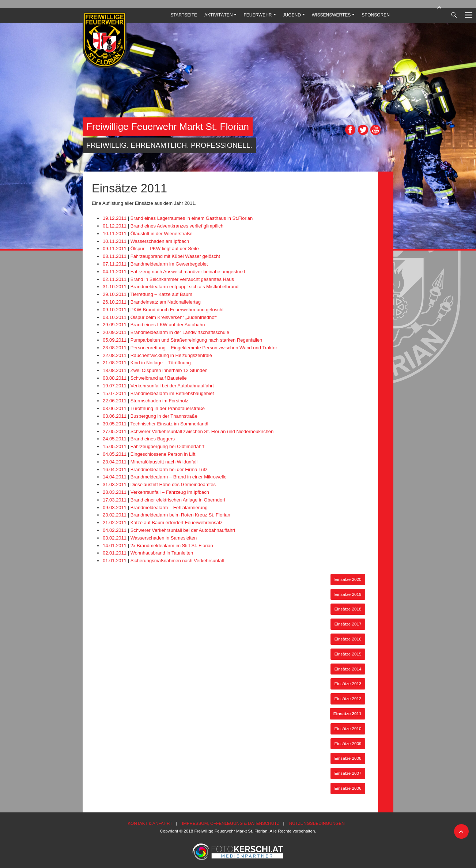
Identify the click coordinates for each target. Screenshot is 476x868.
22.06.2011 (115, 401)
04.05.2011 (115, 454)
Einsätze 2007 (348, 773)
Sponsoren (376, 15)
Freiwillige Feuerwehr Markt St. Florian (168, 127)
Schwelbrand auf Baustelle (159, 378)
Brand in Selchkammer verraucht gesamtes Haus (182, 279)
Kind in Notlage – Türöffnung (161, 363)
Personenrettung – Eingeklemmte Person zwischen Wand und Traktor (204, 348)
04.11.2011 (115, 272)
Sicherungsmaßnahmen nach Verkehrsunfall (177, 561)
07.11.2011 (115, 264)
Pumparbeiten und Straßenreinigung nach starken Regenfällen (197, 340)
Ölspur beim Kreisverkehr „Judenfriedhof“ (174, 317)
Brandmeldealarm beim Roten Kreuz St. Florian (180, 515)
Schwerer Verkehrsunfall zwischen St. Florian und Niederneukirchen (202, 431)
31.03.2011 (115, 484)
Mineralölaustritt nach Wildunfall (164, 462)
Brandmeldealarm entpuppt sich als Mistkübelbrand (185, 287)
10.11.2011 (115, 234)
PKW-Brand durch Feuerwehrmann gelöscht (177, 310)
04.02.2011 (115, 530)
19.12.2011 (115, 218)
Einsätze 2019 (348, 594)
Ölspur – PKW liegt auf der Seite (165, 249)
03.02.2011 (115, 538)
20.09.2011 (115, 332)
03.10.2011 (115, 317)
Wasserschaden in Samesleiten (164, 538)
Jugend (292, 15)
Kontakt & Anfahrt (150, 823)
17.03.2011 (115, 500)
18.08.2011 (115, 370)
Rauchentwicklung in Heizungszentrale (171, 355)
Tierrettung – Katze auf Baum (161, 294)
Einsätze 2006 (348, 788)
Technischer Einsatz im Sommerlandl (169, 424)
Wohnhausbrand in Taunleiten (162, 553)
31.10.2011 (115, 287)
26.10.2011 (115, 302)
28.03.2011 (115, 492)
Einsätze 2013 (348, 683)
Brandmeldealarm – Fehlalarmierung (169, 508)
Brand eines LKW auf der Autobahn (168, 325)
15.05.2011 (115, 446)
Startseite (184, 15)
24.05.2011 (115, 439)
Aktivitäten (218, 15)
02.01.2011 (115, 553)
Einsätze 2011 (347, 713)
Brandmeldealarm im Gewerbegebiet (169, 264)
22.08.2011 (115, 355)
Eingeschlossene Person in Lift (163, 454)
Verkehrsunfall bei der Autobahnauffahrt (172, 386)
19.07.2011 (115, 386)
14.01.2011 (115, 546)
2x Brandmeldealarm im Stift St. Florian (172, 546)
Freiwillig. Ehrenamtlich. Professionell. (169, 145)
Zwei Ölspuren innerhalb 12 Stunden (169, 370)
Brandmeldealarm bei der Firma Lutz (169, 469)
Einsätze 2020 (348, 579)
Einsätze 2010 (348, 728)
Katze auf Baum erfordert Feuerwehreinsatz (177, 523)
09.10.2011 (115, 310)
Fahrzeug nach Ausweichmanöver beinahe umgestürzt (188, 272)
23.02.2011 (115, 515)
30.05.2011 (115, 424)
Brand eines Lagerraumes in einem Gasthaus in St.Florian (192, 218)
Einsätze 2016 (348, 639)
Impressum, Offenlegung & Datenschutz (231, 823)
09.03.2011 (115, 508)
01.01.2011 (115, 561)
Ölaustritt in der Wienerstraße (162, 234)
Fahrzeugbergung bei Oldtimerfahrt (167, 446)
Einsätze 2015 (348, 654)
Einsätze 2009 (348, 743)
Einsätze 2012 (348, 698)
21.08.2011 (115, 363)
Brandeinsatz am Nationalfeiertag (166, 302)
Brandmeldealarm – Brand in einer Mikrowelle (179, 477)
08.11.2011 (115, 256)
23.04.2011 (115, 462)
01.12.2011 (115, 226)
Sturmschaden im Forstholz (159, 401)
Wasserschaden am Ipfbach (160, 241)
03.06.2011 (115, 408)
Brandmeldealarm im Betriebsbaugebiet (172, 393)
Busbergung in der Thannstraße (164, 416)
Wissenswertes (331, 15)
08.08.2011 (115, 378)
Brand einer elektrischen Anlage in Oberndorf (178, 500)
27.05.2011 (115, 431)
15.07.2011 (115, 393)
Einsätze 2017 (348, 624)
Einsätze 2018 (348, 609)
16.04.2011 (115, 469)
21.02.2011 (115, 523)
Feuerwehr (258, 15)
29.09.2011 (115, 325)
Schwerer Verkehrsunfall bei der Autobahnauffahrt (183, 530)
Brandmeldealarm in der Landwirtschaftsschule (180, 332)
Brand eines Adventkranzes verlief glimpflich (177, 226)
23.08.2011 (115, 348)
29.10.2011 (115, 294)
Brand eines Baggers (153, 439)
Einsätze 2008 (348, 758)
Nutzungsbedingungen (317, 823)
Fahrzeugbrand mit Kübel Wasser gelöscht (175, 256)
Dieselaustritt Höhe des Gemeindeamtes (173, 484)
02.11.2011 (115, 279)
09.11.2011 (115, 249)
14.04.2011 (115, 477)
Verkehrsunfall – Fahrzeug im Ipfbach (170, 492)
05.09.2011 (115, 340)
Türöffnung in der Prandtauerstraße (167, 408)
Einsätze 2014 (348, 669)
